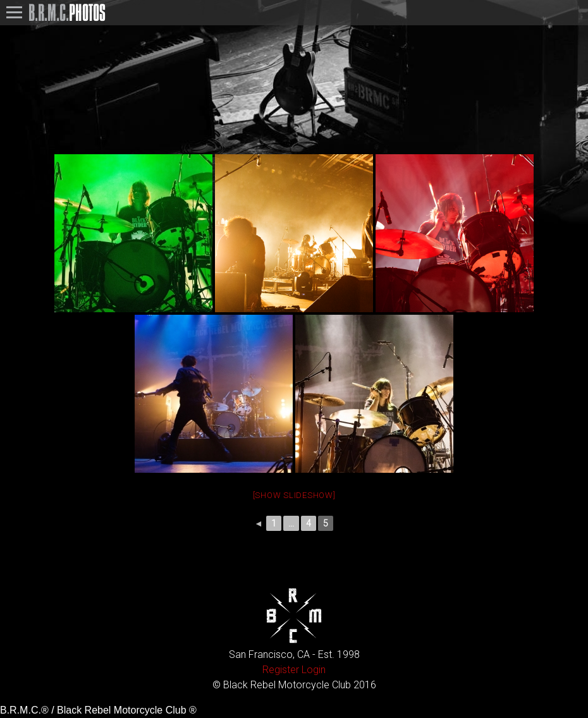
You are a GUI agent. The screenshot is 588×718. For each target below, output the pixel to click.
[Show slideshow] (294, 495)
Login (314, 670)
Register (281, 670)
